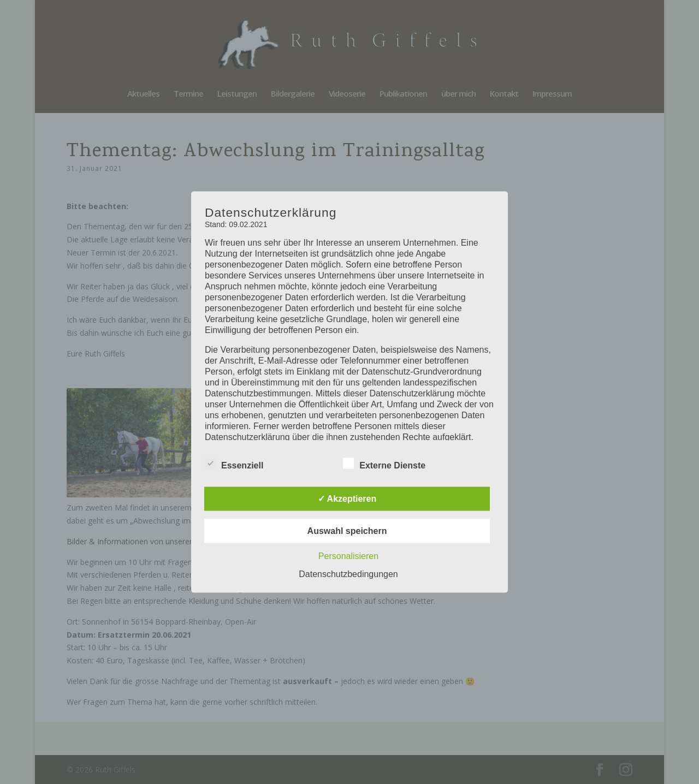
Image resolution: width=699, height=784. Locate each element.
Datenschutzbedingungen (348, 574)
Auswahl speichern (347, 530)
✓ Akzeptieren (347, 498)
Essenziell (234, 464)
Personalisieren (348, 556)
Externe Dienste (384, 464)
